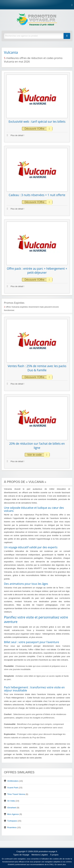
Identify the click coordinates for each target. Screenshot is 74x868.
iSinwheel (12, 808)
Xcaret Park (13, 788)
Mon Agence (13, 814)
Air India (11, 801)
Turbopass (12, 821)
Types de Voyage (21, 855)
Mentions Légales (40, 855)
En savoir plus (60, 864)
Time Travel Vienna (16, 794)
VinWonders (13, 781)
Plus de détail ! (16, 135)
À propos (54, 855)
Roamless (12, 827)
